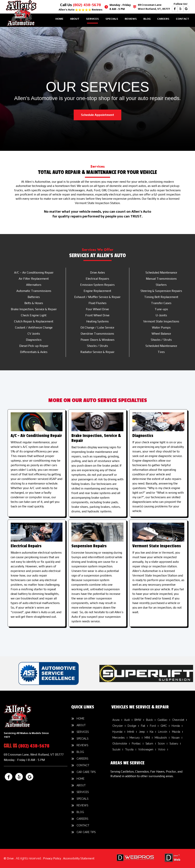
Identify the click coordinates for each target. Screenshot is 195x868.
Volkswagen (146, 749)
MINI (147, 738)
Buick (149, 720)
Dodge (132, 726)
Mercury (135, 738)
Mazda (176, 732)
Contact (183, 19)
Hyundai (117, 732)
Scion (161, 744)
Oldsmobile (120, 744)
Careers (163, 19)
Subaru (174, 744)
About (75, 19)
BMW (138, 720)
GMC (164, 726)
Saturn (149, 744)
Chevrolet (178, 720)
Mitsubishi (161, 738)
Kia (151, 732)
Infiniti (131, 732)
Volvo (162, 749)
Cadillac (162, 720)
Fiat (143, 726)
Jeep (142, 732)
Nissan (176, 738)
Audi (127, 720)
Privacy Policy (52, 858)
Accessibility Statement (79, 858)
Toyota (129, 749)
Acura (116, 720)
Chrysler (118, 726)
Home (59, 19)
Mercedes (119, 738)
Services (92, 19)
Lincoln (163, 732)
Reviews (131, 19)
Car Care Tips (86, 772)
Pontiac (136, 744)
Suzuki (116, 749)
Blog (147, 19)
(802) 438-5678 (87, 5)
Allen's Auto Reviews (81, 10)
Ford (153, 726)
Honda (176, 726)
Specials (112, 19)
